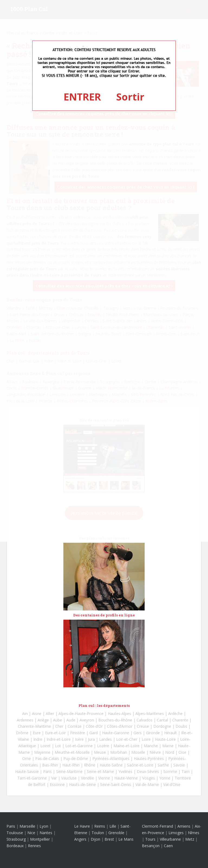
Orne (27, 758)
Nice (31, 833)
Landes (105, 739)
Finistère (78, 733)
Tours (150, 839)
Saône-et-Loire (140, 765)
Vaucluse (69, 778)
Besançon (151, 846)
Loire (146, 739)
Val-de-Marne (147, 784)
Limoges (176, 833)
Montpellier (40, 839)
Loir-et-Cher (127, 739)
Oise (182, 752)
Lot (58, 746)
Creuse (143, 726)
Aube (58, 720)
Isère (79, 739)
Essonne (57, 784)
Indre (38, 739)
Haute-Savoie (27, 771)
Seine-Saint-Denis (116, 784)
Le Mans (126, 839)
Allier (50, 713)
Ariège (43, 720)
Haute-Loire (165, 739)
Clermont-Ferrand (157, 826)
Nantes (46, 833)
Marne (168, 746)
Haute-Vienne (126, 778)
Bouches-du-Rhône (115, 720)
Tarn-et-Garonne (32, 778)
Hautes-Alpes (119, 713)
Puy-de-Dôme (76, 758)
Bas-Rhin (50, 765)
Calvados (144, 720)
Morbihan (119, 752)
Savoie (179, 765)
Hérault (170, 733)
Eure (37, 733)
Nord (170, 752)
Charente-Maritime (34, 726)
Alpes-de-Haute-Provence (81, 713)
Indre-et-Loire (59, 739)
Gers (138, 733)
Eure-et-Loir (55, 733)
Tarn (186, 771)
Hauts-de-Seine (82, 784)
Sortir (130, 97)
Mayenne (42, 752)
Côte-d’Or (94, 726)
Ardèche (175, 713)
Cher (59, 726)
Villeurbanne (170, 839)
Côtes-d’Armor (120, 726)
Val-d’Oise (172, 784)
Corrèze (75, 726)
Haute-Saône (111, 765)
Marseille (27, 826)
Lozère (103, 746)
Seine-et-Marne (100, 771)
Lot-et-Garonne (79, 746)
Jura (91, 739)
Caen (168, 846)
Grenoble (116, 833)
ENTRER (82, 97)
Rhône (90, 765)
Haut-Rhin (71, 765)
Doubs (181, 726)
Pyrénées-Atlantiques (111, 758)
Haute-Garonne (116, 733)
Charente (180, 720)
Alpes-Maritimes (150, 713)
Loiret (45, 746)
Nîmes (194, 833)
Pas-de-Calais (47, 758)
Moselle (138, 752)
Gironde (153, 733)
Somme (170, 771)
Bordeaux (15, 846)
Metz (190, 839)
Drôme (22, 733)
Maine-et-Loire (126, 746)
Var (54, 778)
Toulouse (15, 833)
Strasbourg (16, 839)
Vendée (87, 778)
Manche (151, 746)
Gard (94, 733)
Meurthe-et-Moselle (72, 752)
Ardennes (25, 720)
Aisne (37, 713)
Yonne (165, 778)
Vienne (104, 778)
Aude (71, 720)
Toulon (98, 833)
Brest (109, 839)
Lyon (44, 826)
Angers (80, 839)
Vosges (149, 778)
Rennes (34, 846)
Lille (113, 826)
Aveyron (87, 720)
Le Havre (82, 826)
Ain (25, 713)
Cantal (162, 720)
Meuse (100, 752)
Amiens (184, 826)
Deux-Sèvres (148, 771)
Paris (47, 771)
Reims (100, 826)
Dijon (95, 839)
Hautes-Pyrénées (149, 758)
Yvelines (125, 771)
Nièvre (155, 752)
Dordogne (162, 726)
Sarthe (163, 765)
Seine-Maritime (69, 771)
